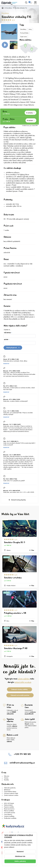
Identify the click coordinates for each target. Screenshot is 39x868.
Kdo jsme (7, 776)
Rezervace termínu (9, 809)
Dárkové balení (8, 805)
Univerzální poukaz (10, 813)
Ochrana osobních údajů (11, 793)
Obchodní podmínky (10, 788)
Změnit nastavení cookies (11, 795)
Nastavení (20, 852)
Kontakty (6, 780)
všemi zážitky (24, 679)
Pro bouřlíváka (24, 33)
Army (30, 29)
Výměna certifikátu (9, 816)
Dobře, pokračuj (20, 861)
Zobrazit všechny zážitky (19, 689)
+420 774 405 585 (22, 754)
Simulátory (9, 8)
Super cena (24, 37)
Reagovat (6, 364)
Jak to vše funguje (9, 803)
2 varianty (30, 113)
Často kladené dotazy (10, 791)
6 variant (31, 120)
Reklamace (7, 790)
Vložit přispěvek (13, 348)
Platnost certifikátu (9, 811)
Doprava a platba (9, 807)
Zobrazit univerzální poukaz (20, 695)
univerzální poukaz (23, 682)
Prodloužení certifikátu (10, 818)
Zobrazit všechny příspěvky (18, 500)
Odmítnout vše (20, 856)
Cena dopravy (8, 814)
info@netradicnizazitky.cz (22, 763)
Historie (6, 778)
